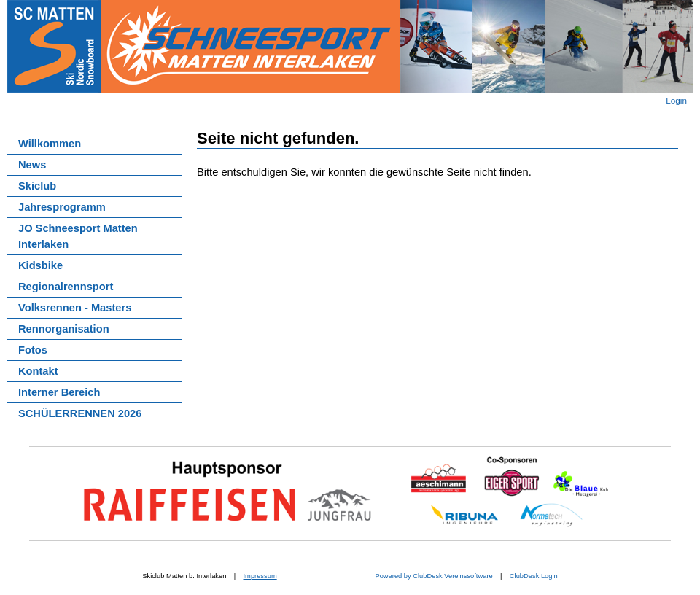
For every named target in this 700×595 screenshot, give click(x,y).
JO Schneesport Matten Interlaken (78, 236)
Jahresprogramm (62, 207)
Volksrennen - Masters (75, 308)
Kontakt (38, 371)
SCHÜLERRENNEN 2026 (80, 413)
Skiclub (37, 186)
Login (676, 100)
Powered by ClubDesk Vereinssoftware (433, 576)
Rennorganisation (64, 329)
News (32, 165)
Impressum (260, 576)
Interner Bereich (59, 392)
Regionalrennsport (66, 287)
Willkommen (50, 144)
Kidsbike (40, 265)
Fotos (33, 350)
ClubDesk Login (534, 576)
